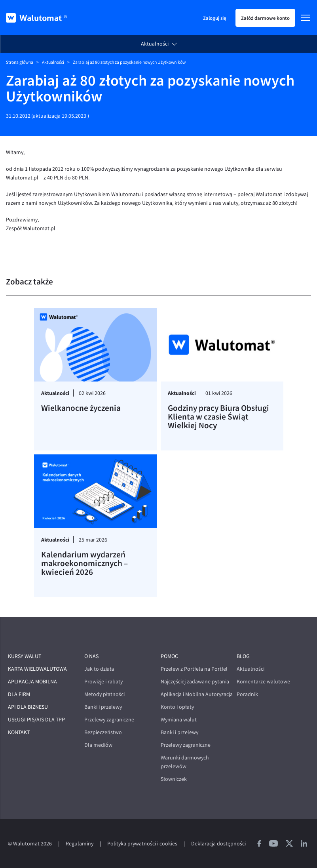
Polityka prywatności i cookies (142, 844)
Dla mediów (98, 745)
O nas (91, 656)
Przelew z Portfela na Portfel (194, 669)
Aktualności (155, 44)
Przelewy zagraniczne (109, 720)
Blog (243, 656)
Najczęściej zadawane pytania (195, 682)
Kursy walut (25, 656)
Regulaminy (80, 844)
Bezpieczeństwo (103, 732)
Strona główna (20, 62)
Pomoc (169, 656)
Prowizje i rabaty (103, 682)
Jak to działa (99, 669)
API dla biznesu (28, 707)
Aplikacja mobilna (32, 682)
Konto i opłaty (177, 707)
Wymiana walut (179, 720)
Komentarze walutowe (263, 682)
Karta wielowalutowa (37, 669)
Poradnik (247, 694)
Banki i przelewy (103, 707)
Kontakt (19, 732)
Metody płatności (104, 694)
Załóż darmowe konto (265, 18)
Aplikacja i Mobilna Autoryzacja (197, 694)
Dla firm (19, 694)
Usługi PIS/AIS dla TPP (36, 720)
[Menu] (306, 18)
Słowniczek (174, 779)
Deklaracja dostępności (218, 844)
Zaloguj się (214, 18)
